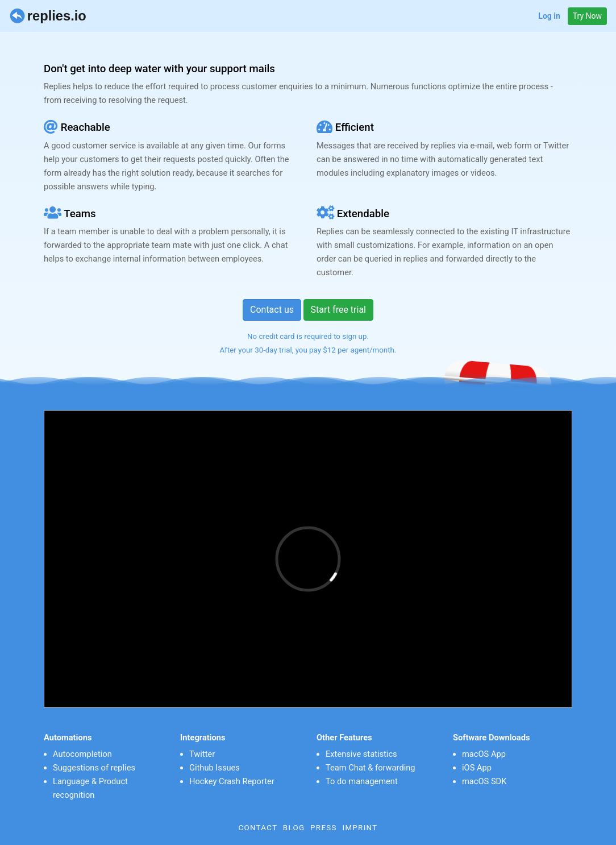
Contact (258, 828)
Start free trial (338, 310)
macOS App (484, 754)
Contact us (272, 310)
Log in (549, 16)
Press (324, 828)
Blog (294, 828)
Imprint (360, 828)
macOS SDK (484, 781)
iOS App (477, 768)
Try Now (587, 16)
